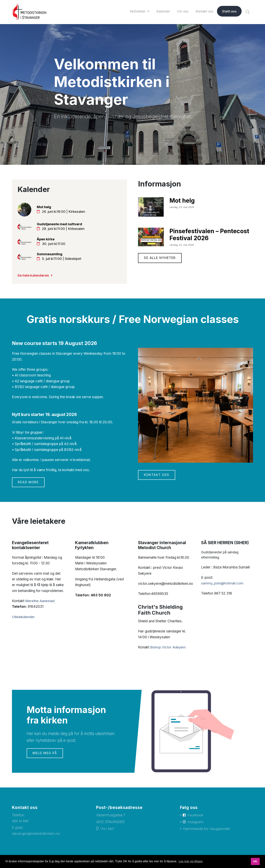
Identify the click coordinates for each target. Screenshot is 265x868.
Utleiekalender (23, 619)
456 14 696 (21, 823)
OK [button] (255, 861)
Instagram (196, 825)
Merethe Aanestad (40, 603)
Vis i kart (107, 831)
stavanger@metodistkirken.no (37, 836)
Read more (29, 484)
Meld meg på (45, 755)
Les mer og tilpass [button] (191, 861)
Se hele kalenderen (34, 277)
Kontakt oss (157, 477)
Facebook (196, 818)
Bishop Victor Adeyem (168, 649)
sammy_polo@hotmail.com (223, 585)
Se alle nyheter (160, 258)
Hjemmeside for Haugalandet (207, 832)
